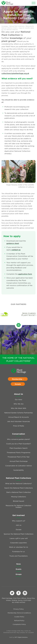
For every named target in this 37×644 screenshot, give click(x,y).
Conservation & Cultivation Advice (18, 466)
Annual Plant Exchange (19, 461)
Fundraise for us (18, 551)
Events (19, 569)
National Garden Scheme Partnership (19, 413)
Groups (19, 574)
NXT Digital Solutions (21, 637)
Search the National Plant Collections (19, 488)
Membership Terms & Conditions (19, 613)
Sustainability (19, 470)
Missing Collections (19, 497)
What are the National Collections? (18, 483)
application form (25, 274)
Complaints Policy (19, 624)
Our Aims (18, 399)
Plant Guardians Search (19, 448)
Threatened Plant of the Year (18, 457)
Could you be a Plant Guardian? (19, 444)
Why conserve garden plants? (18, 439)
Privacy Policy (19, 609)
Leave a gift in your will (19, 538)
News (18, 564)
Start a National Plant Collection (19, 492)
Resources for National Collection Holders (18, 506)
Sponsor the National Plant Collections (19, 534)
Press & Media (19, 426)
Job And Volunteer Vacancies (18, 421)
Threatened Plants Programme (18, 452)
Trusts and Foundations (18, 556)
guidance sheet (13, 243)
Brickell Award (19, 501)
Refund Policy (19, 620)
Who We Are (18, 404)
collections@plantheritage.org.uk (15, 73)
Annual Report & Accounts (19, 417)
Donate (18, 384)
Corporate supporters (18, 543)
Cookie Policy (19, 617)
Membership (18, 379)
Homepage (5, 26)
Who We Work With (18, 408)
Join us (19, 525)
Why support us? (19, 521)
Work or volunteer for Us (19, 547)
